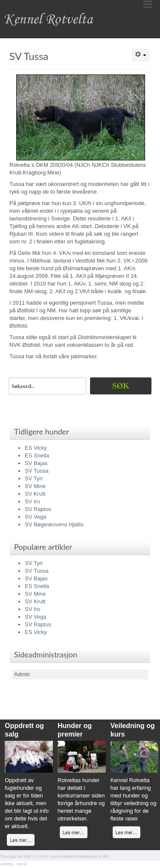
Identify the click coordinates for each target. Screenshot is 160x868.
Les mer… (21, 840)
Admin (22, 674)
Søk (121, 386)
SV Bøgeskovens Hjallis (54, 524)
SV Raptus (38, 509)
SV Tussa (29, 56)
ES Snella (37, 455)
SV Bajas (36, 463)
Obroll (22, 864)
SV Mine (35, 486)
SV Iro (32, 501)
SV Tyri (34, 478)
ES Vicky (36, 448)
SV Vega (36, 517)
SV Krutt (35, 494)
